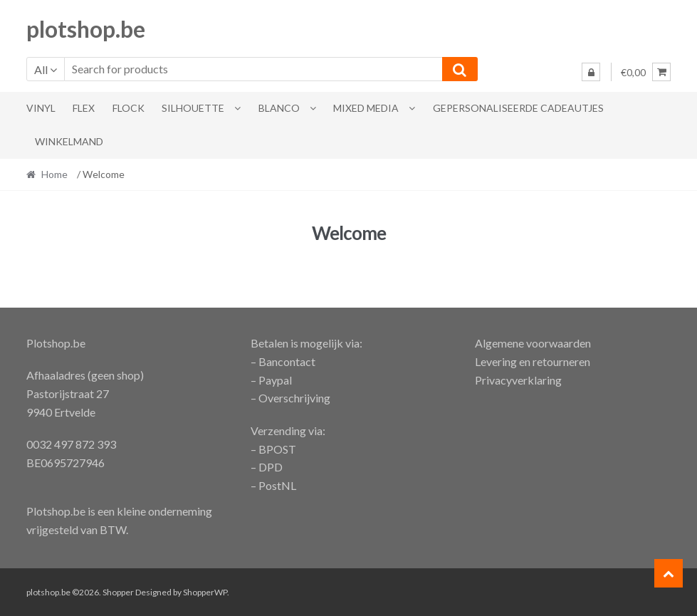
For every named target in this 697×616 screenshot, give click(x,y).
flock (129, 108)
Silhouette (193, 108)
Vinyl (41, 108)
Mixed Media (366, 108)
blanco (279, 108)
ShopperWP (205, 592)
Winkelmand (69, 141)
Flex (84, 108)
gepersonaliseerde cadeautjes (518, 108)
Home (54, 174)
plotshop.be (86, 29)
